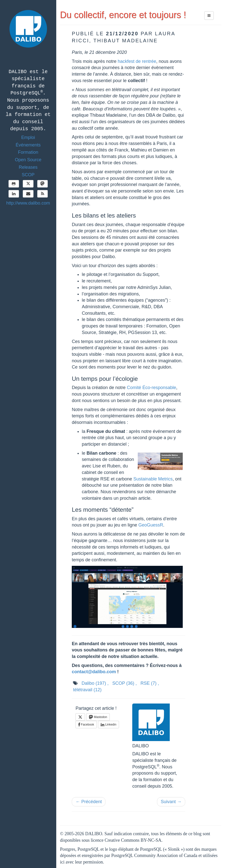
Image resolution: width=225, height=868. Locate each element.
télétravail (87, 690)
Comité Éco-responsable (151, 388)
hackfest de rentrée (137, 61)
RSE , (150, 683)
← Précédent (89, 802)
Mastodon (98, 717)
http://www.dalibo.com (28, 203)
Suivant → (171, 802)
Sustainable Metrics (153, 479)
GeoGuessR (151, 525)
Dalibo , (95, 683)
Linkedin (108, 725)
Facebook (86, 725)
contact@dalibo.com (94, 672)
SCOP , (124, 683)
